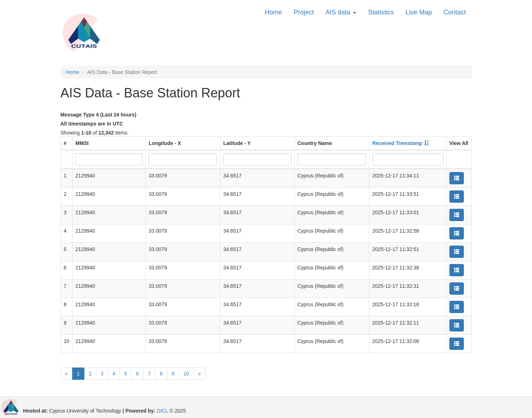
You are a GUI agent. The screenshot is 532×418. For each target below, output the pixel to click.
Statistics (381, 12)
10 (186, 374)
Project (304, 12)
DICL (162, 411)
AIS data (341, 12)
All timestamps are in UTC (92, 124)
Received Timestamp (397, 143)
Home (273, 12)
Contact (454, 12)
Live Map (419, 12)
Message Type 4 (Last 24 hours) (99, 115)
